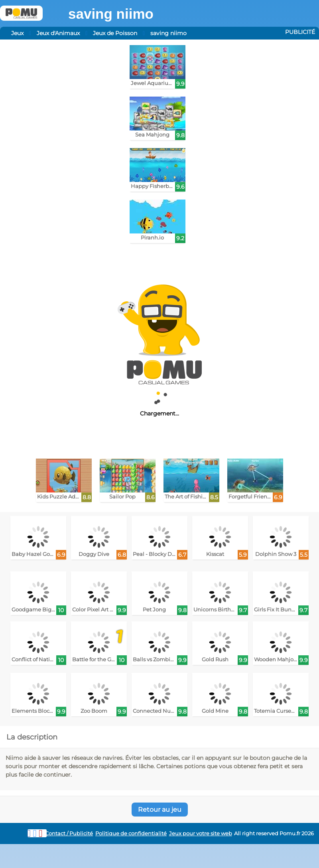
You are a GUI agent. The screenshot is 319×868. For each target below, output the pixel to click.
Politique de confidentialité (131, 833)
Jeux (17, 33)
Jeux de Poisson (115, 33)
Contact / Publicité (69, 833)
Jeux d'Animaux (58, 33)
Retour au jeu (160, 810)
